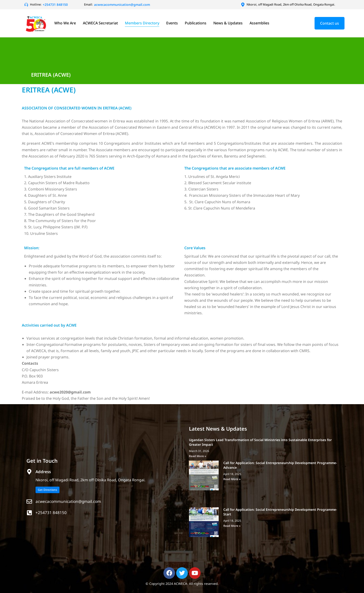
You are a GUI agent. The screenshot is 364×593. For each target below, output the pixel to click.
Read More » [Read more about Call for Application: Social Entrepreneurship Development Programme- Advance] (232, 479)
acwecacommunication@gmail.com (68, 501)
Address (43, 472)
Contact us (330, 23)
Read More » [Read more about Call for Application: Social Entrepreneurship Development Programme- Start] (232, 526)
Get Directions (47, 490)
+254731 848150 (51, 513)
